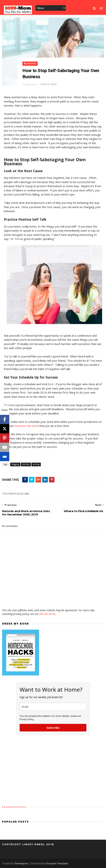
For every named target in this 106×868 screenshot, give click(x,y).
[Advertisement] (53, 598)
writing (36, 464)
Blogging (30, 64)
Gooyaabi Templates (57, 863)
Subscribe (53, 728)
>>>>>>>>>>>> (14, 807)
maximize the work (26, 426)
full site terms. (48, 614)
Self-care (26, 464)
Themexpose (21, 863)
